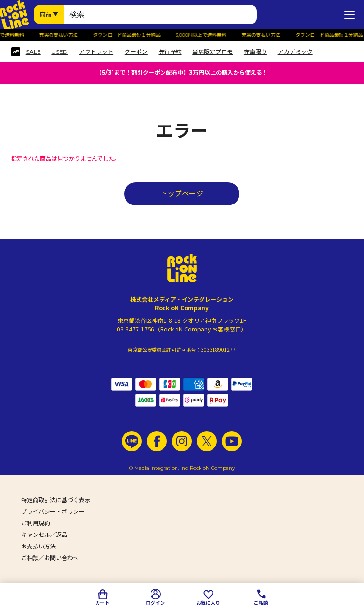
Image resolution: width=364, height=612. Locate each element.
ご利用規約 (36, 523)
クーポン (136, 52)
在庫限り (255, 52)
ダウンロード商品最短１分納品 (129, 35)
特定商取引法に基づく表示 (56, 500)
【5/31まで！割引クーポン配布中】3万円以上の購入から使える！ (182, 72)
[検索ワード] (161, 14)
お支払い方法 (38, 546)
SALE (33, 52)
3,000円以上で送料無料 (203, 35)
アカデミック (295, 52)
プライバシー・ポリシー (53, 512)
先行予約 (170, 52)
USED (60, 52)
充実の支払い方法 (61, 35)
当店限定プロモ (213, 52)
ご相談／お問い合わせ (50, 558)
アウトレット (96, 52)
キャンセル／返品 (44, 535)
